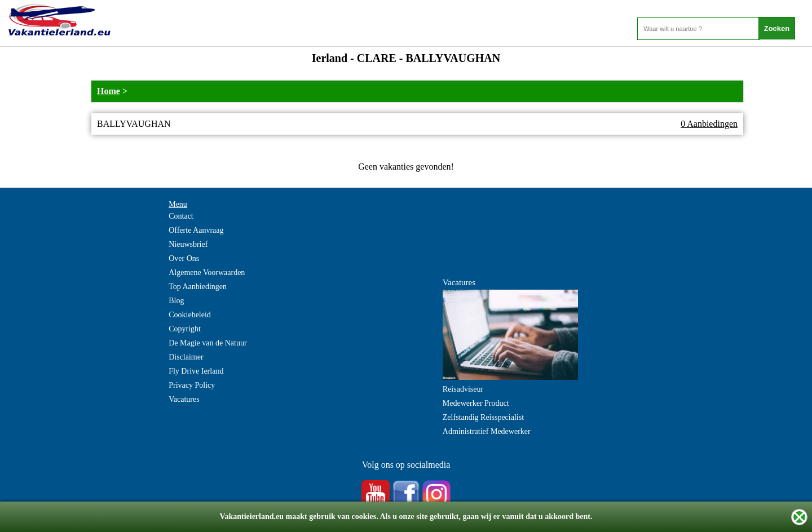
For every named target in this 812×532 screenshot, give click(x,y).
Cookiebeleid (190, 315)
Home (109, 91)
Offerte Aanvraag (196, 230)
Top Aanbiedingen (198, 287)
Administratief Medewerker (487, 431)
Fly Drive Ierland (196, 371)
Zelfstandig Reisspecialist (483, 417)
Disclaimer (186, 357)
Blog (176, 301)
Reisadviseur (463, 389)
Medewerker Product (476, 403)
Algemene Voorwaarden (207, 272)
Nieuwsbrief (188, 244)
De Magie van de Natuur (208, 343)
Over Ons (184, 258)
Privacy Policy (192, 385)
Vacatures (184, 399)
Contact (181, 216)
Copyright (185, 329)
